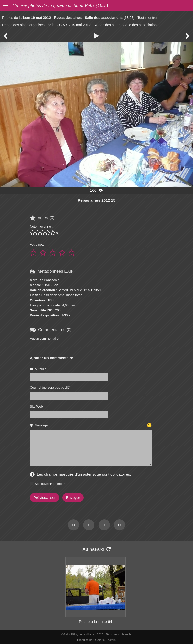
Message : (42, 425)
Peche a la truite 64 (95, 622)
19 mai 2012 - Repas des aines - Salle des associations (77, 18)
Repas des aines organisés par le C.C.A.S (35, 25)
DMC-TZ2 (51, 285)
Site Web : (37, 406)
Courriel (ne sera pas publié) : (51, 388)
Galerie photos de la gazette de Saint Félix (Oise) (60, 5)
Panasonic (52, 280)
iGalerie (100, 640)
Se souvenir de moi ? (50, 484)
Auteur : (40, 369)
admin (112, 640)
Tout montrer (147, 18)
